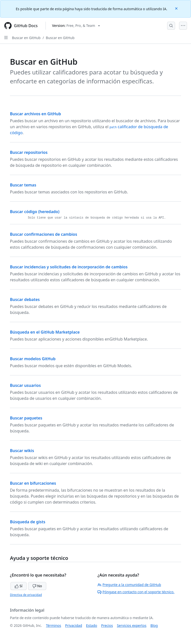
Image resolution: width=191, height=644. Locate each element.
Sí (19, 586)
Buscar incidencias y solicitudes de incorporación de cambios (69, 267)
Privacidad (74, 625)
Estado (92, 625)
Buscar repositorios (29, 152)
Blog (154, 625)
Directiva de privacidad (26, 595)
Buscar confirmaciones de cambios (44, 234)
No (37, 586)
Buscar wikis (22, 451)
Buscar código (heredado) (35, 212)
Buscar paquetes (26, 418)
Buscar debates (25, 299)
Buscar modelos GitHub (33, 359)
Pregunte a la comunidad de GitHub (129, 585)
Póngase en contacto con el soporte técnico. (136, 592)
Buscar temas (23, 185)
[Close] (177, 8)
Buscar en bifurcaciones (33, 483)
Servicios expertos (132, 625)
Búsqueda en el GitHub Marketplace (45, 332)
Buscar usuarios (25, 385)
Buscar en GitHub (26, 38)
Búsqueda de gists (28, 522)
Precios (107, 625)
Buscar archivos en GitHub (35, 114)
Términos (54, 625)
